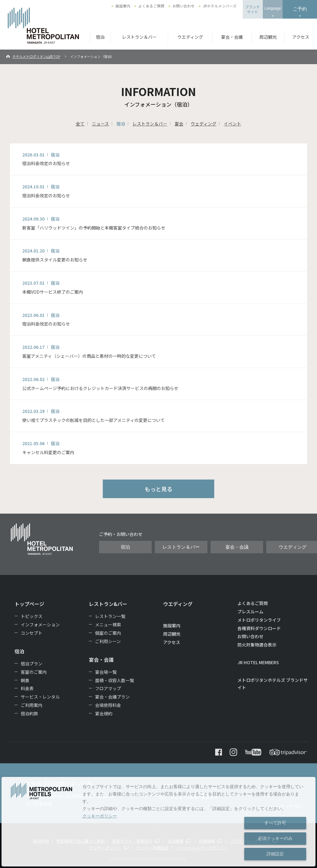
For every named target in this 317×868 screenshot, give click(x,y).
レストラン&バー (108, 604)
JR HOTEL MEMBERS (258, 662)
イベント (232, 124)
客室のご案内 (34, 672)
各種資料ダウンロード (259, 628)
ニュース (100, 124)
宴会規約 (104, 713)
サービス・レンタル (40, 697)
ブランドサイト (253, 9)
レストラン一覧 (110, 616)
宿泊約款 (29, 713)
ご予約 (300, 9)
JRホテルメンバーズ (220, 6)
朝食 (25, 680)
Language (273, 8)
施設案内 (123, 6)
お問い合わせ (184, 6)
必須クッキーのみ (275, 838)
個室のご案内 (108, 633)
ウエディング (190, 37)
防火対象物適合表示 (257, 645)
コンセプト (32, 633)
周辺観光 (268, 37)
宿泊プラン (32, 664)
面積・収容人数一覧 (115, 680)
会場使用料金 (108, 705)
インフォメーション (40, 625)
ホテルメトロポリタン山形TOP (36, 56)
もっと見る (158, 489)
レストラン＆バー (139, 37)
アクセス (301, 37)
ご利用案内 (32, 705)
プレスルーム (250, 612)
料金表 (27, 688)
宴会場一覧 (106, 672)
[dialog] (158, 822)
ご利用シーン (108, 641)
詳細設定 (275, 854)
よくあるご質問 (151, 6)
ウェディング (204, 124)
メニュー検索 (108, 625)
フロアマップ (108, 688)
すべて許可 (275, 823)
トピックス (32, 616)
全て (80, 124)
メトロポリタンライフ (259, 620)
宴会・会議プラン (112, 697)
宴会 (179, 124)
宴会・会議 (232, 37)
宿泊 (100, 37)
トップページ (29, 604)
